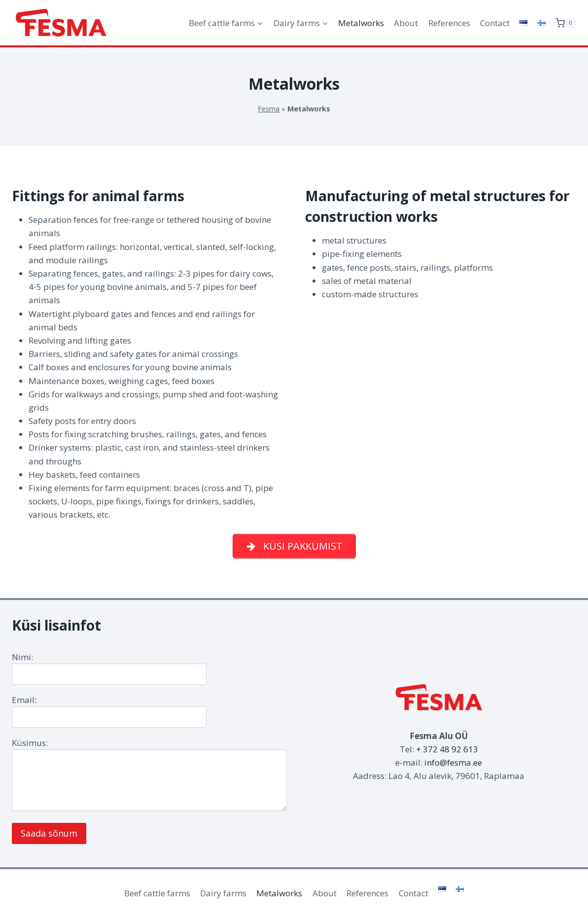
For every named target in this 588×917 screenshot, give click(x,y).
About (406, 23)
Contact (495, 23)
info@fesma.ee (453, 762)
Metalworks (361, 23)
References (449, 23)
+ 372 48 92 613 (447, 749)
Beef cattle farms (157, 893)
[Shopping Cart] (566, 23)
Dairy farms (223, 893)
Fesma (269, 109)
